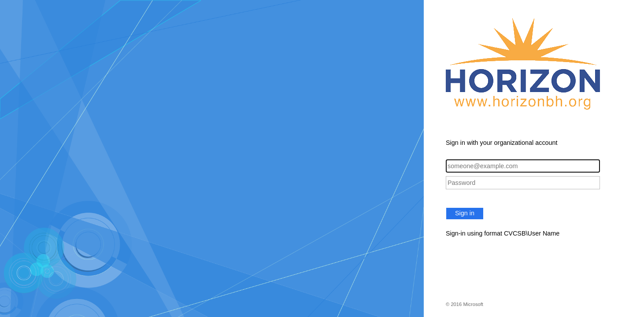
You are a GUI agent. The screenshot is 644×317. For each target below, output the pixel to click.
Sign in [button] (465, 213)
